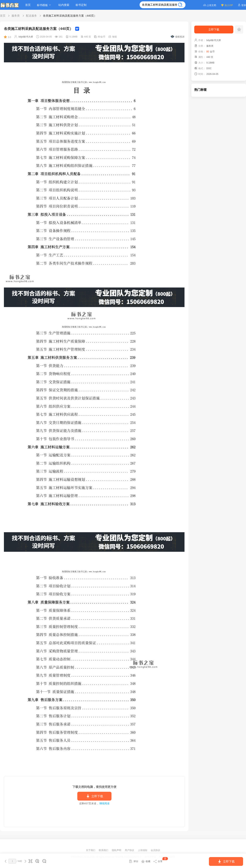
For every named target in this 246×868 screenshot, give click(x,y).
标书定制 (81, 5)
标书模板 (45, 5)
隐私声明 (117, 850)
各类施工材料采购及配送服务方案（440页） (70, 16)
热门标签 (201, 90)
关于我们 (91, 850)
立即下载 (94, 796)
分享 (161, 861)
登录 (242, 5)
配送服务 (31, 16)
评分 (134, 861)
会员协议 (155, 850)
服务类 (16, 16)
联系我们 (104, 850)
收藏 (146, 861)
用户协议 (130, 850)
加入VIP (227, 5)
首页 (28, 5)
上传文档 (210, 5)
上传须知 (143, 850)
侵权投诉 (178, 37)
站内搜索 (64, 5)
